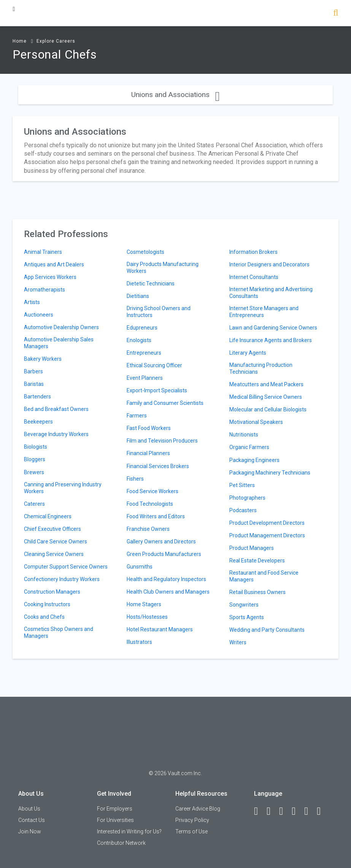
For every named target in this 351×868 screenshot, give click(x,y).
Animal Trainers (43, 252)
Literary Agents (248, 353)
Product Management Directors (267, 535)
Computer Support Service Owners (66, 567)
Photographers (247, 498)
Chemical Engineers (48, 516)
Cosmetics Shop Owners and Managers (59, 632)
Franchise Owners (148, 529)
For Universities (115, 820)
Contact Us (32, 820)
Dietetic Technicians (151, 283)
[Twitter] (284, 811)
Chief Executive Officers (52, 529)
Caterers (34, 504)
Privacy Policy (192, 820)
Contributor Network (121, 843)
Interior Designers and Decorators (269, 264)
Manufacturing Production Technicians (261, 368)
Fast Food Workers (149, 428)
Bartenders (37, 397)
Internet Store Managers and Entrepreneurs (264, 312)
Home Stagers (144, 604)
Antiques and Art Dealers (54, 264)
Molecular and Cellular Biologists (268, 409)
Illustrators (139, 642)
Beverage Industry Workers (56, 434)
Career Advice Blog (198, 809)
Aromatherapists (44, 290)
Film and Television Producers (162, 441)
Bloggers (35, 459)
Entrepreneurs (144, 353)
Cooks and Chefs (44, 617)
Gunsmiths (140, 567)
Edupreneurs (142, 328)
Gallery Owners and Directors (161, 542)
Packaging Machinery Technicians (270, 473)
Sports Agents (247, 617)
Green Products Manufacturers (164, 554)
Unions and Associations (175, 95)
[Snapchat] (322, 811)
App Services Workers (50, 277)
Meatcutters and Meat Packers (266, 384)
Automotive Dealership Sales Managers (59, 343)
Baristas (34, 384)
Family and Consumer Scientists (165, 403)
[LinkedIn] (272, 811)
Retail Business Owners (257, 592)
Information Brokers (253, 252)
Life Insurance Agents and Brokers (271, 340)
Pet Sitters (242, 485)
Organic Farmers (249, 447)
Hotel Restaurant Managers (160, 629)
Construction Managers (52, 592)
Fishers (135, 479)
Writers (238, 642)
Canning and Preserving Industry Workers (63, 488)
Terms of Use (191, 831)
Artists (32, 302)
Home (20, 41)
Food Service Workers (152, 491)
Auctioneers (39, 315)
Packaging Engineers (254, 460)
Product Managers (252, 548)
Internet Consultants (254, 277)
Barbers (33, 371)
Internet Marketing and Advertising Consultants (271, 293)
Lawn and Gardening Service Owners (273, 328)
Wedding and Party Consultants (267, 630)
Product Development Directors (267, 523)
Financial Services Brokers (158, 466)
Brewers (34, 472)
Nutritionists (244, 435)
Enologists (139, 340)
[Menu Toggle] (14, 9)
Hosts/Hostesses (147, 617)
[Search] (336, 14)
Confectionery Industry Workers (62, 579)
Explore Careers (56, 41)
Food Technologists (150, 504)
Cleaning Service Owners (54, 554)
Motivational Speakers (256, 422)
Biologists (36, 447)
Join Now (30, 831)
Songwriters (244, 605)
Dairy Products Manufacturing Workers (163, 268)
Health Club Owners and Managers (168, 592)
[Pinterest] (310, 811)
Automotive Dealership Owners (61, 327)
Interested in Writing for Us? (129, 831)
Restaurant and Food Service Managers (264, 576)
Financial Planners (148, 453)
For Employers (115, 809)
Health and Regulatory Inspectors (166, 579)
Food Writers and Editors (156, 516)
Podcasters (243, 510)
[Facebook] (259, 811)
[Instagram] (297, 811)
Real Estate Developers (257, 561)
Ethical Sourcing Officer (154, 365)
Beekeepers (38, 422)
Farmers (137, 416)
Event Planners (145, 378)
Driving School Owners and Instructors (159, 312)
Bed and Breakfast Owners (56, 409)
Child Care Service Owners (56, 542)
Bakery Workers (43, 359)
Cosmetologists (145, 252)
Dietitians (138, 296)
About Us (29, 809)
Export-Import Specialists (157, 390)
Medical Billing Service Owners (266, 397)
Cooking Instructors (47, 604)
